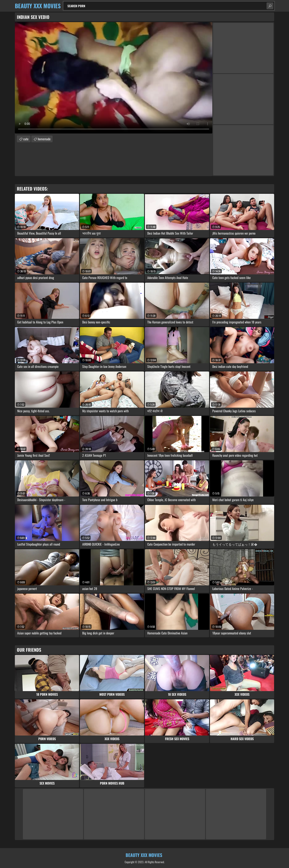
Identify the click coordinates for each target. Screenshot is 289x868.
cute (26, 139)
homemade (44, 139)
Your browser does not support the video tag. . (114, 78)
